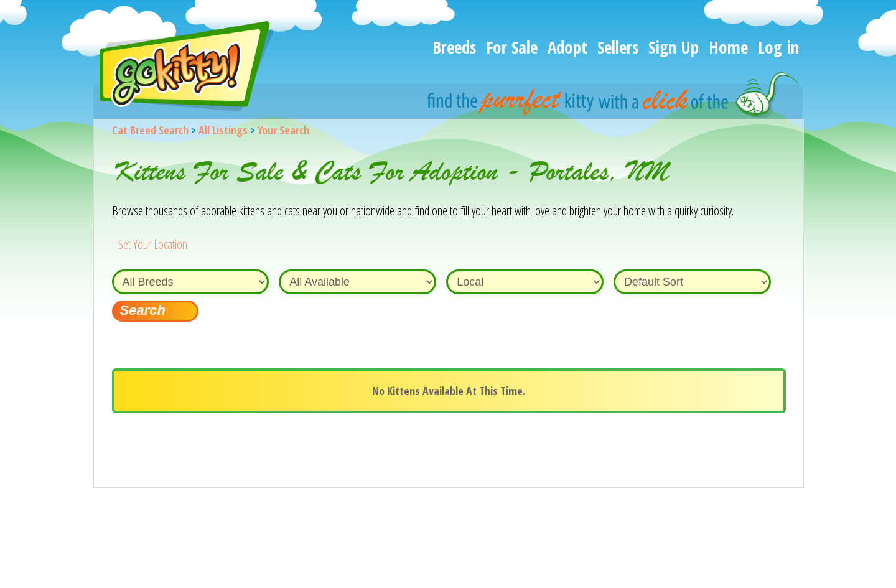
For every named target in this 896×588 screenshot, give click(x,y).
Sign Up (674, 47)
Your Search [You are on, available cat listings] (283, 130)
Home (728, 47)
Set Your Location (153, 244)
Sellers (618, 47)
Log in (778, 47)
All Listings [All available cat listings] (223, 130)
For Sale (512, 47)
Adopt (567, 47)
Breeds (454, 47)
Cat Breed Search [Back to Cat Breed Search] (150, 130)
